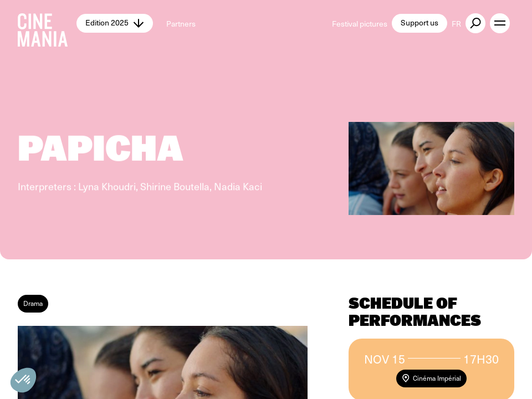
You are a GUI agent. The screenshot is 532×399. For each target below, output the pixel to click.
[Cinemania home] (47, 23)
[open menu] (500, 23)
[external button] (475, 23)
